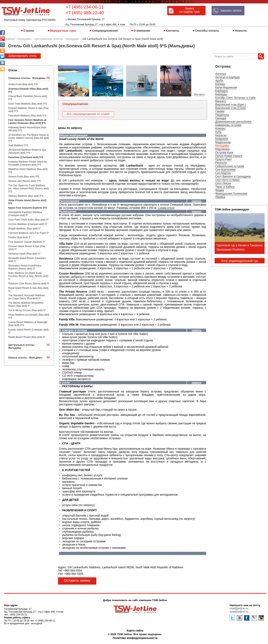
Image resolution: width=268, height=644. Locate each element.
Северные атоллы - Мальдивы (27, 78)
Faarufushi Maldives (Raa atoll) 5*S (27, 116)
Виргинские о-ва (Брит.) (231, 105)
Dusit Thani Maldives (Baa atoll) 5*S (28, 104)
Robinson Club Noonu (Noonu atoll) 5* (29, 284)
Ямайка (220, 197)
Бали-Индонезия (226, 87)
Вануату (221, 101)
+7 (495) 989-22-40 (85, 13)
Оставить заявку (77, 580)
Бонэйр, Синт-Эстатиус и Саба (235, 98)
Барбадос (222, 91)
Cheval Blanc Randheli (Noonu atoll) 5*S (28, 98)
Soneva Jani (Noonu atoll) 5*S (24, 181)
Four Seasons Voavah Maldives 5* (27, 242)
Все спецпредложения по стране (88, 114)
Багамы (220, 84)
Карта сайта (135, 631)
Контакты (172, 31)
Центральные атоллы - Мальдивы (22, 346)
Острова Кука (224, 152)
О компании (142, 31)
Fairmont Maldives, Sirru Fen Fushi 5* (29, 233)
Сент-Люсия (223, 183)
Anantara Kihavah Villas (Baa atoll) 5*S (28, 90)
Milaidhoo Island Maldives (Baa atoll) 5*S (28, 171)
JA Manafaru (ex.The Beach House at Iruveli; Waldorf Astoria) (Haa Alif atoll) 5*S (29, 138)
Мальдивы (222, 146)
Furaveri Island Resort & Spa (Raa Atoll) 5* (27, 248)
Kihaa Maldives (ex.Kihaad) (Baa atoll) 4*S (29, 316)
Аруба (219, 81)
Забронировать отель (22, 56)
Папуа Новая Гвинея (229, 156)
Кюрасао (221, 135)
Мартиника (222, 149)
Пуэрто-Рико (223, 159)
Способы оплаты (207, 31)
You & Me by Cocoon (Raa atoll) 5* (27, 310)
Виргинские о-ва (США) (230, 108)
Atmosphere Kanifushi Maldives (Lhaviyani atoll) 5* (25, 214)
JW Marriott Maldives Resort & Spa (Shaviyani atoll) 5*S (27, 151)
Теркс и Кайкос (225, 187)
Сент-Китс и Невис (227, 180)
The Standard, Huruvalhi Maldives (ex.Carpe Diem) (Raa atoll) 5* (26, 297)
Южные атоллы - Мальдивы (25, 358)
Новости (241, 31)
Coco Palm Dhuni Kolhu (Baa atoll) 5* (28, 220)
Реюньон (221, 163)
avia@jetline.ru (239, 612)
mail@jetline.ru (239, 608)
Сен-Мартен (223, 173)
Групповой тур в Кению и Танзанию (239, 245)
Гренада (221, 118)
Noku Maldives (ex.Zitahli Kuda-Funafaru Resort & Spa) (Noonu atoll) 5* (28, 276)
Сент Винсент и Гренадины (233, 176)
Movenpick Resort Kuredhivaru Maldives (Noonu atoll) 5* (25, 267)
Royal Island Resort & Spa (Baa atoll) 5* (28, 289)
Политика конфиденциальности (135, 638)
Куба (218, 132)
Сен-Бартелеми (225, 170)
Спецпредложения (105, 31)
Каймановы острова (228, 125)
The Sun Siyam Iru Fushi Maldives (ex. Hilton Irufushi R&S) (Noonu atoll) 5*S (29, 188)
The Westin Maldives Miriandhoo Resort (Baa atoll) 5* (26, 304)
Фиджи (220, 190)
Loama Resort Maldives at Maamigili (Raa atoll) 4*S (28, 324)
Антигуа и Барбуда (227, 77)
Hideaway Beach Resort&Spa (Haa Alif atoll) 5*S (27, 129)
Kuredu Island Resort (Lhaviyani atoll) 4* (28, 331)
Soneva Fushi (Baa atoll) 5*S (24, 177)
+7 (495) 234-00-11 (85, 7)
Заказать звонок (231, 10)
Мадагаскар (223, 142)
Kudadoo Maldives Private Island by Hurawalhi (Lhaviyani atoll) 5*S (28, 163)
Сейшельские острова (230, 166)
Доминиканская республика (233, 122)
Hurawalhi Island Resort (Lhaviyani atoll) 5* (27, 260)
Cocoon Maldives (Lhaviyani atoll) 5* (28, 224)
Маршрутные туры (63, 31)
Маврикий (222, 139)
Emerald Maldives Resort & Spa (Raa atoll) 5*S (28, 110)
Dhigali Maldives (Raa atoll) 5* (24, 229)
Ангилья (221, 74)
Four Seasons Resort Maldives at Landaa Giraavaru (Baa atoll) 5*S (27, 122)
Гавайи (220, 111)
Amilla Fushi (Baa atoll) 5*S (23, 84)
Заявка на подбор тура (190, 10)
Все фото (199, 94)
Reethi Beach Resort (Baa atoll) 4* (27, 337)
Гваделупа (222, 115)
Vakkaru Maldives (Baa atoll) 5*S (26, 196)
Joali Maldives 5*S (18, 145)
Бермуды (221, 94)
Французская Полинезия (231, 194)
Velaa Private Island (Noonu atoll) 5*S (27, 202)
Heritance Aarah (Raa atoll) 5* (24, 254)
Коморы (220, 128)
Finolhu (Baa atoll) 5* (20, 237)
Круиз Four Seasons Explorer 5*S (28, 208)
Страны (29, 31)
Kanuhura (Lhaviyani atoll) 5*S (26, 157)
